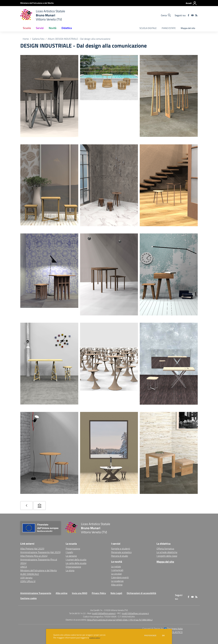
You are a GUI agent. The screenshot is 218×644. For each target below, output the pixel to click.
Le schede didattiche (167, 552)
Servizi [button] (40, 28)
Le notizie (116, 566)
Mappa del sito (188, 28)
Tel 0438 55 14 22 (77, 613)
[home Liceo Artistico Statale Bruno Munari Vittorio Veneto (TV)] (43, 15)
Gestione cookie (28, 598)
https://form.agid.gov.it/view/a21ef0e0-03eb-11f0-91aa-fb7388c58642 (120, 620)
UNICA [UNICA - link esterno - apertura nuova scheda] (24, 567)
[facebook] (188, 15)
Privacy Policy (99, 593)
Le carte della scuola (76, 563)
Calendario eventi (120, 577)
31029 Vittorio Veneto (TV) (116, 610)
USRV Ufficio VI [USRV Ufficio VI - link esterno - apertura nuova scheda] (28, 581)
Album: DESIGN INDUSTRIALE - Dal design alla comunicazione (79, 39)
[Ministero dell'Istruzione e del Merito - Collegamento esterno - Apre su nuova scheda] (37, 3)
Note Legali (116, 593)
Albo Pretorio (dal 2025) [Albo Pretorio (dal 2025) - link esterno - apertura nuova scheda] (32, 549)
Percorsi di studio (120, 556)
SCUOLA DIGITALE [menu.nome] (148, 28)
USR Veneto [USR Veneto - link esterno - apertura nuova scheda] (26, 578)
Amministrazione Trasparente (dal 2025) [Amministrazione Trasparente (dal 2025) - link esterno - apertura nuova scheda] (40, 552)
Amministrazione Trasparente (36, 593)
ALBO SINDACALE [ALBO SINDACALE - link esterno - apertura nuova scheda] (30, 574)
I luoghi (69, 552)
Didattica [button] (67, 28)
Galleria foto (38, 39)
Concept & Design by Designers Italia (163, 629)
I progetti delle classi (167, 556)
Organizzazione (73, 567)
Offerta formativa (165, 549)
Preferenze (150, 636)
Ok (163, 636)
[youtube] (192, 15)
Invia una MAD (80, 593)
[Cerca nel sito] (166, 15)
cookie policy (95, 638)
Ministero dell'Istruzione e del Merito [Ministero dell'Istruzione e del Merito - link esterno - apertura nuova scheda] (39, 570)
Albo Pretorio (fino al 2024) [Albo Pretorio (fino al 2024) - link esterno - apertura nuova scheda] (34, 556)
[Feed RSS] (196, 15)
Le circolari (116, 574)
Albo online (117, 585)
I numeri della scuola (76, 559)
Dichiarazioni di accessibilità (141, 593)
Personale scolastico (121, 552)
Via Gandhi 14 (96, 610)
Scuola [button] (27, 28)
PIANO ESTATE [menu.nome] (169, 28)
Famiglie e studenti (121, 549)
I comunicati (117, 570)
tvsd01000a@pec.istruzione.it (135, 613)
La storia (70, 570)
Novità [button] (53, 28)
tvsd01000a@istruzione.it (104, 613)
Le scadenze (117, 581)
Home (26, 39)
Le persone (71, 556)
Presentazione (73, 549)
